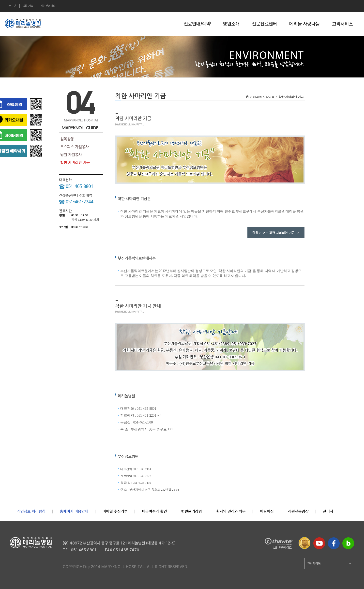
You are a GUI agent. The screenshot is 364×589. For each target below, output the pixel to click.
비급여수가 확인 (154, 511)
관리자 (328, 511)
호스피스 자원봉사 (75, 147)
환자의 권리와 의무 (231, 511)
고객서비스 (342, 24)
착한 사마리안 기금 (75, 162)
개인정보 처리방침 (31, 511)
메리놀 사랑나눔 (304, 24)
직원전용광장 (48, 6)
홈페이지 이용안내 (74, 511)
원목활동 (67, 139)
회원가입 (28, 6)
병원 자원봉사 (71, 155)
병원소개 (231, 24)
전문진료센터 (264, 24)
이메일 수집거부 (115, 511)
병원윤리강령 (192, 511)
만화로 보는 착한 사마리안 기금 (273, 233)
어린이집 (267, 511)
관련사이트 (329, 563)
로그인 (12, 6)
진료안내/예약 (197, 24)
